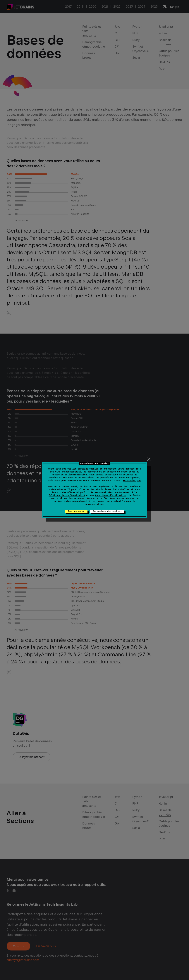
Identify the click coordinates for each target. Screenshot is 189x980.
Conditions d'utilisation (111, 495)
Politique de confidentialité (67, 495)
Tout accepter (76, 511)
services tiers (83, 498)
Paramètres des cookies (107, 511)
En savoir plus (132, 481)
